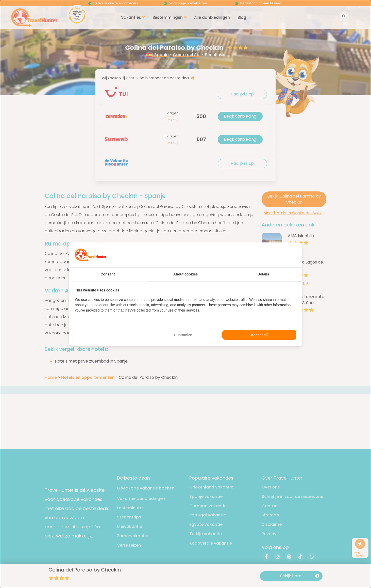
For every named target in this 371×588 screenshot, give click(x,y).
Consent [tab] (108, 274)
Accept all (259, 335)
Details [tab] (263, 274)
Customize (183, 335)
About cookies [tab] (185, 274)
